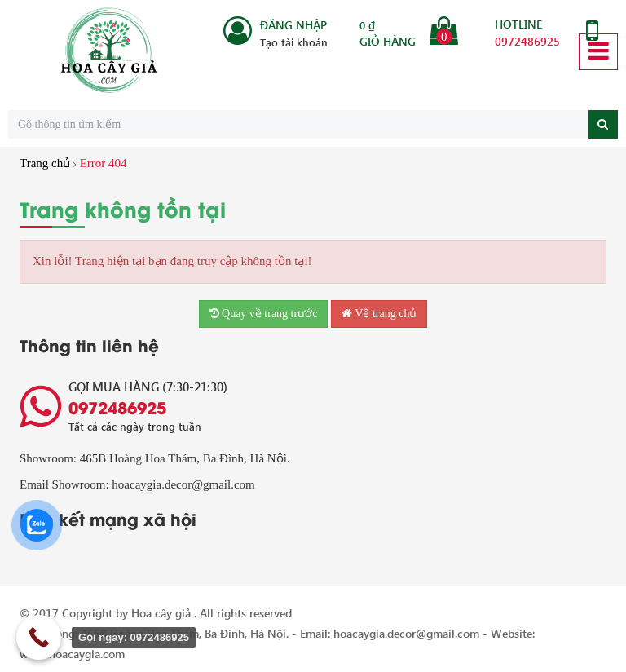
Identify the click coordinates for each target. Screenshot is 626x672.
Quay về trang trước (264, 314)
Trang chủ (45, 163)
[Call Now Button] (39, 637)
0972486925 (527, 41)
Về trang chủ (379, 314)
